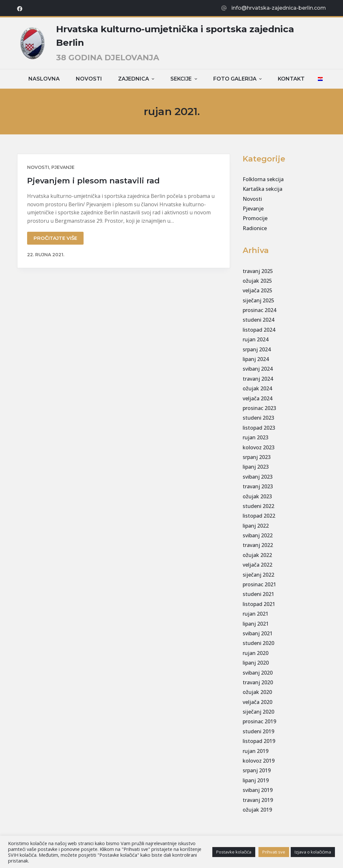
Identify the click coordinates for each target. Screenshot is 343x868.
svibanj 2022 (258, 535)
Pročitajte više (55, 238)
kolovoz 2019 (259, 761)
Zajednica (137, 79)
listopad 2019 (259, 741)
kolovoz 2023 (259, 447)
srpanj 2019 (257, 770)
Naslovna (44, 79)
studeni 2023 (258, 418)
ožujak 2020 (257, 692)
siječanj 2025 (258, 300)
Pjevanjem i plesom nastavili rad (93, 181)
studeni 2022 (258, 506)
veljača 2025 (257, 290)
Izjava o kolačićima (313, 852)
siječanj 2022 (258, 575)
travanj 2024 (258, 379)
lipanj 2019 (256, 780)
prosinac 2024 (259, 310)
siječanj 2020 (258, 712)
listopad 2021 (259, 604)
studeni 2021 (258, 594)
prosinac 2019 (259, 721)
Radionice (255, 228)
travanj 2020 (258, 682)
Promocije (255, 218)
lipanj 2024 (256, 359)
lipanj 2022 (256, 526)
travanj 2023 (258, 486)
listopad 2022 (259, 516)
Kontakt (291, 79)
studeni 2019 (258, 731)
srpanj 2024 (257, 349)
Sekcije (184, 79)
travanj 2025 (258, 271)
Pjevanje (63, 167)
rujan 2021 (256, 614)
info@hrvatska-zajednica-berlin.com (279, 8)
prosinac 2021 (259, 584)
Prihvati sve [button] (274, 852)
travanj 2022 (258, 545)
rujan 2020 (256, 653)
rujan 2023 (256, 437)
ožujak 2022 (257, 555)
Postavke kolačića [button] (234, 852)
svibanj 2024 (258, 369)
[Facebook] (20, 9)
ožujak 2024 (257, 388)
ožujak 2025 (257, 281)
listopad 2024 (259, 330)
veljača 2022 (257, 565)
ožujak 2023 (257, 496)
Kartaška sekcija (262, 189)
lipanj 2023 (256, 467)
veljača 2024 (257, 398)
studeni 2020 (258, 643)
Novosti (89, 79)
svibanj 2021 (258, 633)
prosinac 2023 (259, 408)
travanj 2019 (258, 800)
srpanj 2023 (257, 457)
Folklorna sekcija (263, 179)
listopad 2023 (259, 428)
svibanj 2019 (258, 790)
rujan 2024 (256, 339)
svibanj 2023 (258, 477)
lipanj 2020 (256, 663)
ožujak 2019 (257, 810)
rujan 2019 (256, 751)
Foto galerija (238, 79)
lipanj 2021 (256, 624)
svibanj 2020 (258, 673)
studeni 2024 (258, 320)
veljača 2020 (257, 702)
